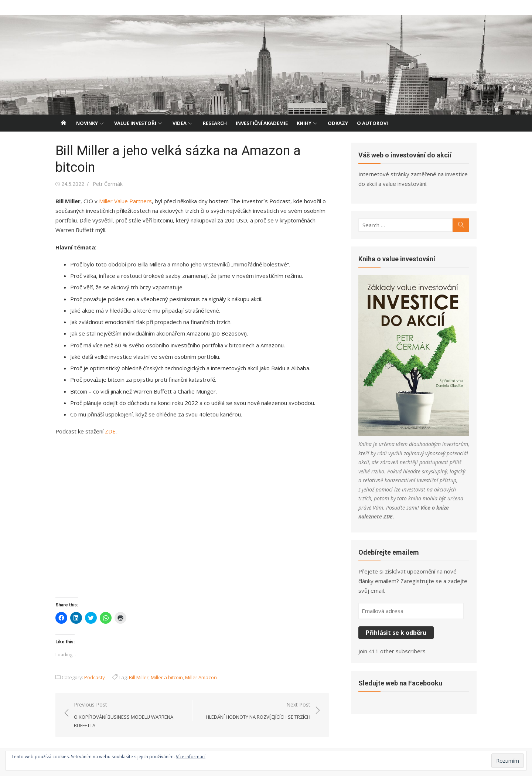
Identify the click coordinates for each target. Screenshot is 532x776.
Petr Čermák (108, 184)
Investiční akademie (262, 123)
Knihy (304, 123)
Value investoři (135, 123)
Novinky (87, 123)
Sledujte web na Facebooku (400, 683)
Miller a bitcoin (167, 677)
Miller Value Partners (125, 201)
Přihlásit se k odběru (396, 633)
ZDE (110, 431)
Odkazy (338, 123)
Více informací (191, 757)
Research (215, 123)
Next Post (258, 711)
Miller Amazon (201, 677)
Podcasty (95, 677)
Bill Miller (139, 677)
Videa (180, 123)
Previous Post (129, 715)
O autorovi (372, 123)
